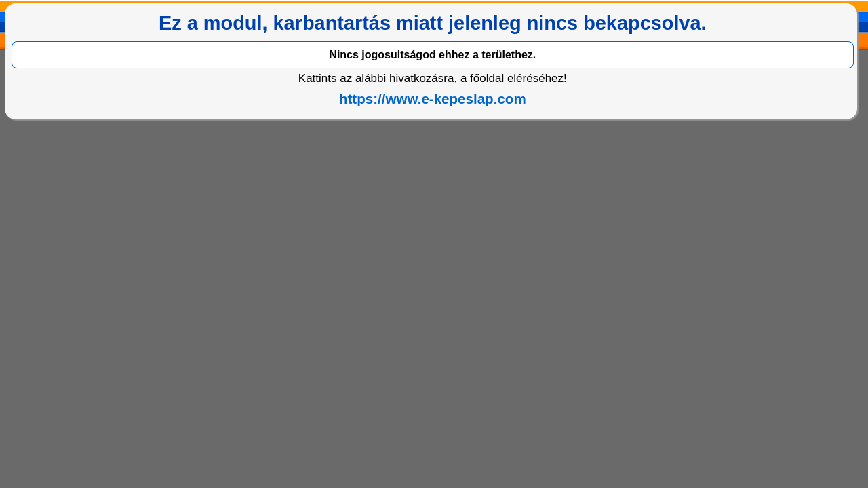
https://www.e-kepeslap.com (433, 99)
